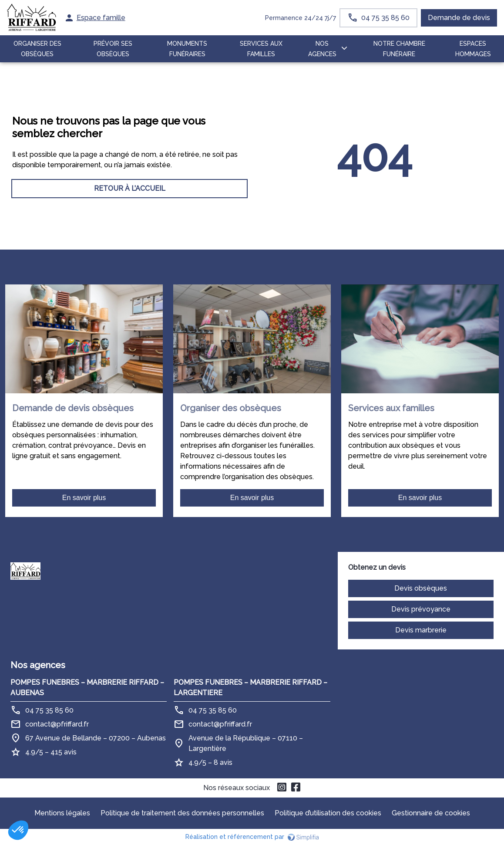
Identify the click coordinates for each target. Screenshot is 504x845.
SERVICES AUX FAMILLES (261, 49)
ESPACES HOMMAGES (473, 49)
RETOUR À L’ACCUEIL (130, 188)
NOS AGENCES (322, 49)
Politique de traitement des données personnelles (182, 813)
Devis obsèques (421, 588)
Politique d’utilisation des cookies (328, 813)
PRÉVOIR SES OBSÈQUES (113, 49)
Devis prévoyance (421, 609)
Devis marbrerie (421, 630)
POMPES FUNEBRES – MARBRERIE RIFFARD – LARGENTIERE (250, 688)
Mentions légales (62, 813)
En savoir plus (84, 498)
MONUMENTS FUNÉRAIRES (187, 49)
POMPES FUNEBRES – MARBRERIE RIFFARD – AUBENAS (87, 688)
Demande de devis (459, 18)
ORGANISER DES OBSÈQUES (37, 49)
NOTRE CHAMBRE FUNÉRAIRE (399, 49)
